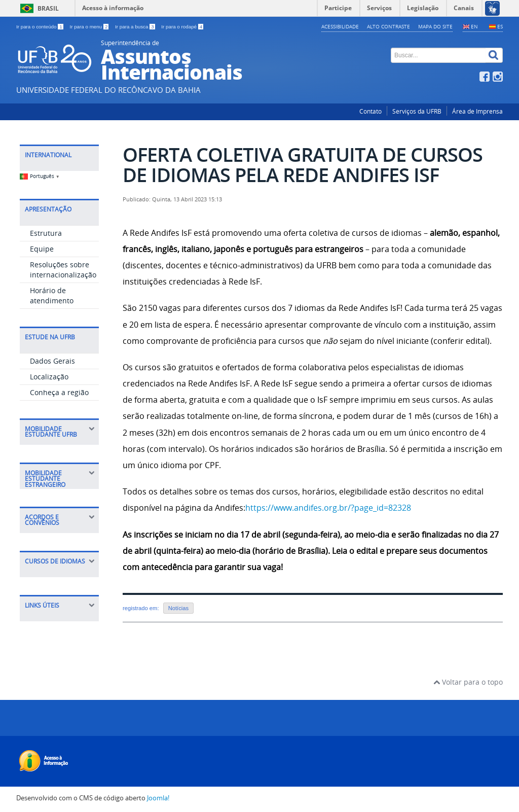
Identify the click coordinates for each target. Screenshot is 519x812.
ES (500, 26)
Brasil (48, 8)
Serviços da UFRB (417, 111)
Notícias (178, 608)
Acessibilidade (340, 26)
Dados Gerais (52, 361)
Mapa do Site (435, 26)
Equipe (42, 249)
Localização (49, 377)
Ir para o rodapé (182, 27)
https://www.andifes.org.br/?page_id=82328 (328, 508)
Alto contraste (388, 26)
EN (474, 26)
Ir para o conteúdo (40, 27)
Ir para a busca (136, 27)
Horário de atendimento (52, 295)
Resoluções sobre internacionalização (63, 270)
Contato (370, 111)
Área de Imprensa (477, 111)
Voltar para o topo (468, 682)
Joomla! (158, 798)
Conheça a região (59, 392)
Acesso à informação (113, 8)
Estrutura (46, 233)
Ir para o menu (90, 27)
